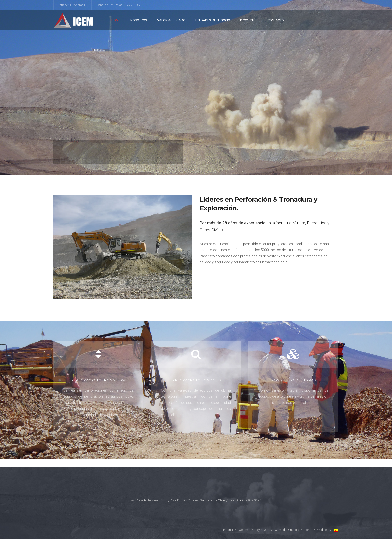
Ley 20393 (133, 5)
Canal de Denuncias (110, 5)
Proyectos (249, 20)
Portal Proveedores (317, 530)
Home (116, 20)
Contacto (276, 20)
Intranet (228, 530)
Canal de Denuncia (287, 530)
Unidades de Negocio (213, 20)
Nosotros (139, 20)
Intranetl (64, 5)
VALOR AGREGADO (171, 20)
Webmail (79, 5)
